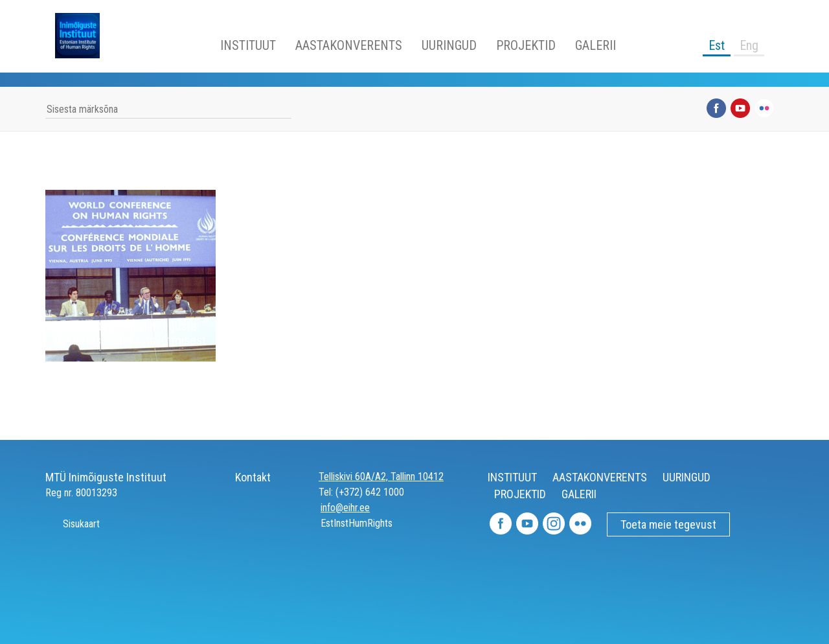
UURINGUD (449, 45)
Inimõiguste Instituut (84, 36)
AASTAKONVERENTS (349, 45)
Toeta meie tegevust (668, 524)
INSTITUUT (248, 45)
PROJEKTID (526, 45)
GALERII (596, 45)
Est (717, 45)
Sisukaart (73, 524)
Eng (749, 45)
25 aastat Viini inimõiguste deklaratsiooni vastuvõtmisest (130, 333)
